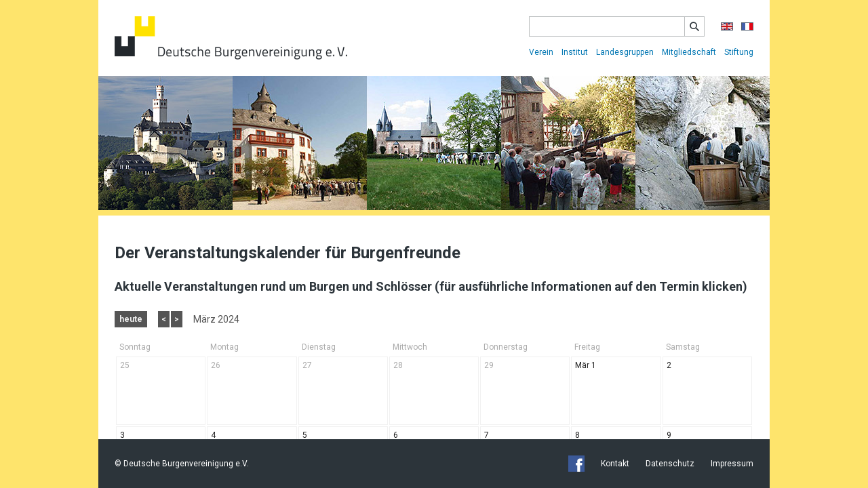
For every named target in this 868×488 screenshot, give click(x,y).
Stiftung (739, 52)
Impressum (732, 464)
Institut (575, 52)
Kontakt (615, 464)
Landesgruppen (625, 52)
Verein (541, 52)
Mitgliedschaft (689, 52)
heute (131, 319)
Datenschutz (670, 464)
